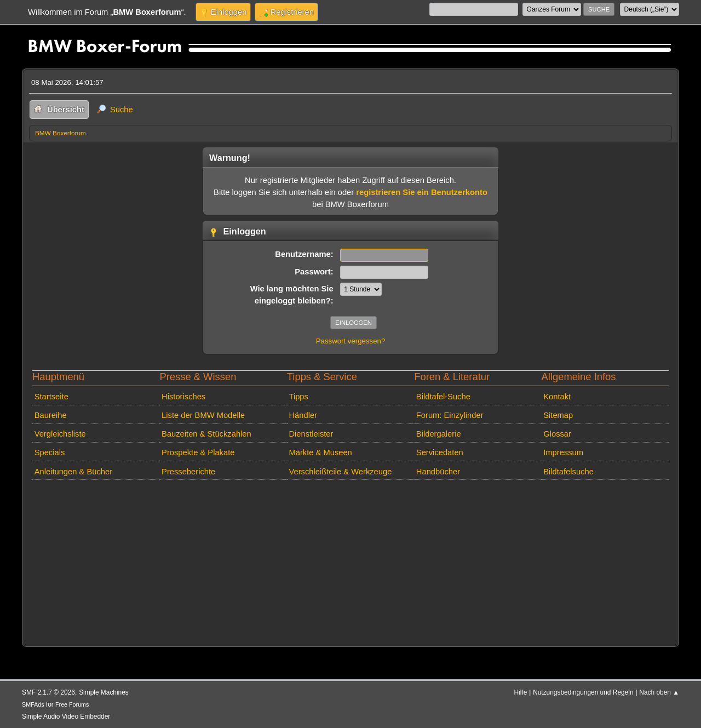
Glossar (557, 434)
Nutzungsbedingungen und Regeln (583, 692)
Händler (303, 415)
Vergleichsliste (60, 434)
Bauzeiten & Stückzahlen (206, 434)
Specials (50, 452)
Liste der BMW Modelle (203, 415)
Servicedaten (440, 452)
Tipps (298, 397)
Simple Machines (104, 692)
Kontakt (557, 397)
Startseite (51, 397)
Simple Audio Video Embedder (66, 716)
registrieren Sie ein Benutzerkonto (422, 192)
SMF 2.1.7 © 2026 (48, 692)
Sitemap (558, 415)
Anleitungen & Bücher (73, 472)
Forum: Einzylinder (450, 415)
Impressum (563, 452)
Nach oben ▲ (659, 692)
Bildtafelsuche (568, 472)
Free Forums (72, 704)
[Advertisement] (350, 561)
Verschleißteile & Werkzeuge (340, 472)
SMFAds (33, 704)
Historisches (183, 397)
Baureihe (51, 415)
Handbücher (438, 472)
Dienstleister (311, 434)
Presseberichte (188, 472)
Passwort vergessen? (351, 341)
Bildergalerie (439, 434)
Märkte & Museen (320, 452)
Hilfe (521, 692)
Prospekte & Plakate (198, 452)
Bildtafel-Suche (443, 397)
